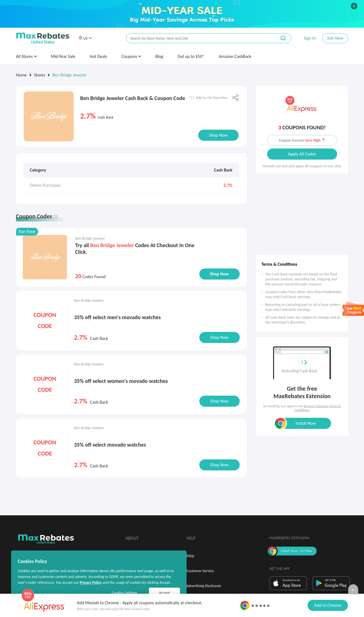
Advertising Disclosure (204, 586)
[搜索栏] (198, 38)
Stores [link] (40, 75)
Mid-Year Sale (63, 56)
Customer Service (200, 571)
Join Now (335, 38)
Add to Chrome (328, 605)
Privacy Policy (91, 583)
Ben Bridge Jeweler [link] (69, 75)
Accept (165, 593)
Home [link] (21, 75)
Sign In (310, 38)
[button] (85, 38)
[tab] (41, 217)
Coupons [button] (131, 56)
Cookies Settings (125, 593)
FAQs (191, 556)
